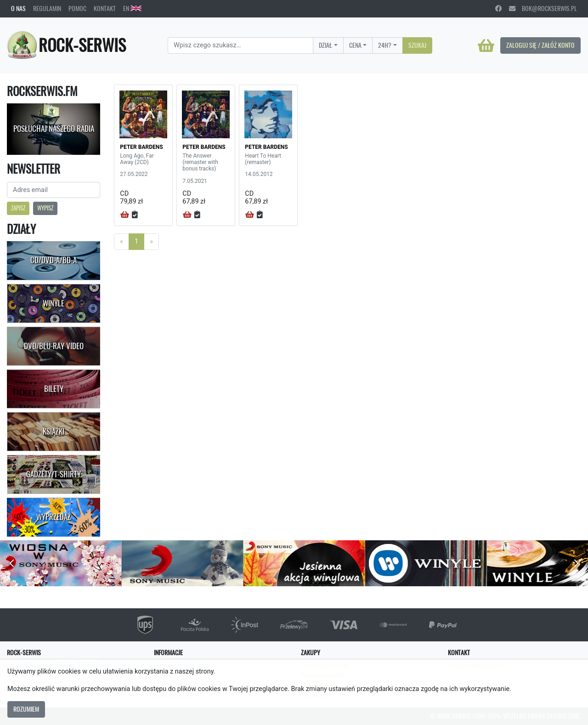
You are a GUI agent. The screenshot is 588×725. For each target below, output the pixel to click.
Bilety (54, 389)
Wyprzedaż (54, 517)
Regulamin (47, 8)
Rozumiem (26, 709)
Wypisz (45, 208)
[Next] (151, 242)
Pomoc (77, 8)
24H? (385, 45)
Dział (325, 45)
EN (132, 8)
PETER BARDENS (141, 147)
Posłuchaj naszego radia (54, 129)
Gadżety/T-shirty (54, 474)
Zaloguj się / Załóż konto (540, 45)
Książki (54, 431)
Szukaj (417, 45)
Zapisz (18, 208)
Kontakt (105, 8)
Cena (355, 45)
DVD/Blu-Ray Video (54, 346)
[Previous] (122, 242)
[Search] (240, 45)
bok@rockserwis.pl (543, 8)
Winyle (54, 303)
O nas (18, 8)
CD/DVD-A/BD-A (54, 260)
